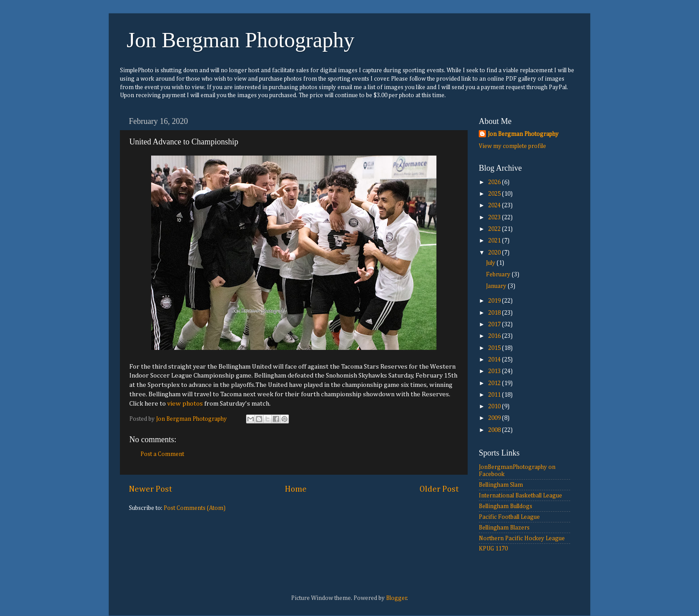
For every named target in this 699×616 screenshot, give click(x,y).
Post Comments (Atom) (195, 508)
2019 (495, 301)
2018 (495, 313)
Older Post (439, 489)
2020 (495, 253)
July (491, 263)
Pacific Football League (509, 517)
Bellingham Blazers (504, 528)
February (499, 275)
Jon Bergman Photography (241, 40)
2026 (495, 182)
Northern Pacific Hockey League (522, 538)
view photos (185, 404)
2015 (495, 348)
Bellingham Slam (501, 485)
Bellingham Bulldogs (506, 506)
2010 (495, 407)
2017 (495, 324)
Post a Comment (162, 454)
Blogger (397, 598)
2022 (495, 229)
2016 (495, 336)
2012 (495, 383)
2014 (495, 360)
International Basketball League (520, 496)
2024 (495, 205)
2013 (495, 371)
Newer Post (150, 489)
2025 (495, 194)
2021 (495, 241)
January (497, 286)
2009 (495, 418)
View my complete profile (512, 146)
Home (296, 489)
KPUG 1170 (493, 549)
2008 (495, 430)
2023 (495, 218)
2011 (495, 395)
